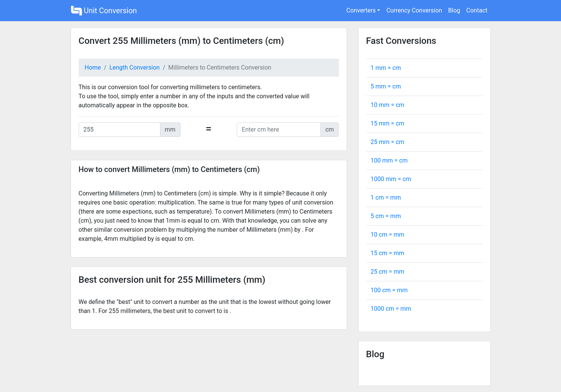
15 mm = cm (388, 123)
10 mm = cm (388, 105)
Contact (477, 10)
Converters (361, 10)
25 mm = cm (388, 142)
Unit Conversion (104, 11)
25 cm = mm (388, 272)
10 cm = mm (388, 235)
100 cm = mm (389, 290)
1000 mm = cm (391, 179)
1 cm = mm (386, 198)
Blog (454, 10)
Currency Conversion (414, 10)
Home (93, 67)
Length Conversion (134, 67)
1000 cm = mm (391, 309)
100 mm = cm (389, 160)
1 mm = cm (386, 68)
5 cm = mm (386, 216)
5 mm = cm (386, 86)
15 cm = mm (388, 253)
